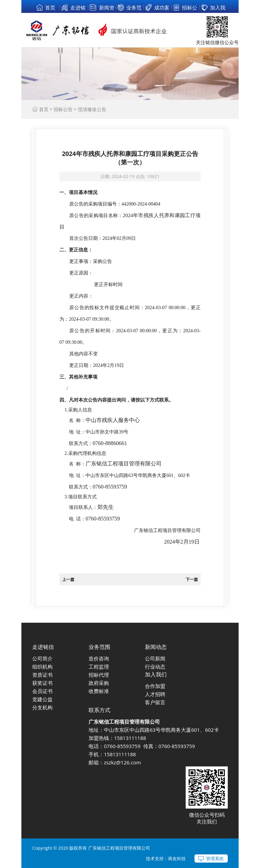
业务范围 (99, 647)
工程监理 (99, 667)
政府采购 (99, 683)
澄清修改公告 (92, 109)
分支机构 (42, 707)
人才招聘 (155, 694)
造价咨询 (99, 658)
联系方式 (99, 710)
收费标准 (99, 691)
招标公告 (63, 109)
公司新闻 (155, 658)
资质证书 (42, 675)
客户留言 (155, 702)
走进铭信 (43, 647)
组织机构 (42, 667)
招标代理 (99, 675)
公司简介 (42, 658)
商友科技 (177, 858)
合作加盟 (155, 686)
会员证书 (42, 691)
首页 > (43, 109)
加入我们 (156, 674)
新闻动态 (156, 647)
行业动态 (155, 667)
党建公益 (42, 699)
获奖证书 (42, 683)
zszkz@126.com (122, 762)
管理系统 (215, 858)
